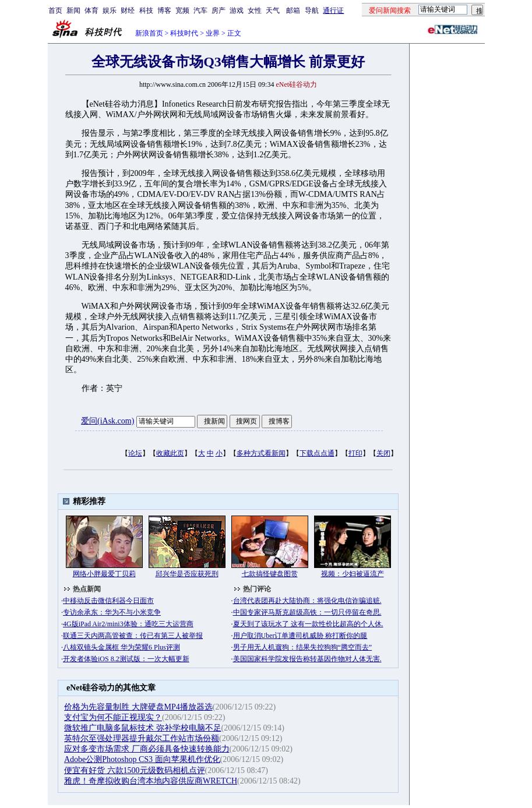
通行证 (333, 10)
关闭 (383, 453)
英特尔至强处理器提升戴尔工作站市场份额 (142, 738)
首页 (55, 10)
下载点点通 (317, 453)
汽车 (200, 10)
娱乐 (110, 10)
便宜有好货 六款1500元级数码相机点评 (135, 770)
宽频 (182, 10)
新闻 (73, 10)
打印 (355, 453)
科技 (146, 10)
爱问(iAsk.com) (108, 421)
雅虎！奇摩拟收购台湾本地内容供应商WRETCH (151, 781)
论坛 (135, 453)
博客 (164, 10)
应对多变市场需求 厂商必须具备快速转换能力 (147, 749)
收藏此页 (170, 453)
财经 (128, 10)
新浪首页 (149, 33)
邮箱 (293, 10)
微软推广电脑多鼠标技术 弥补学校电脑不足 (143, 728)
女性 (255, 10)
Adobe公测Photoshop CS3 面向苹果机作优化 (142, 759)
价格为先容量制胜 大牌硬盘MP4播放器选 (138, 707)
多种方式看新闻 (261, 453)
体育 (91, 10)
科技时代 (184, 33)
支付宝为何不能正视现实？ (113, 717)
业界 (213, 33)
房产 (219, 10)
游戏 (237, 10)
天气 (273, 10)
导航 (312, 10)
